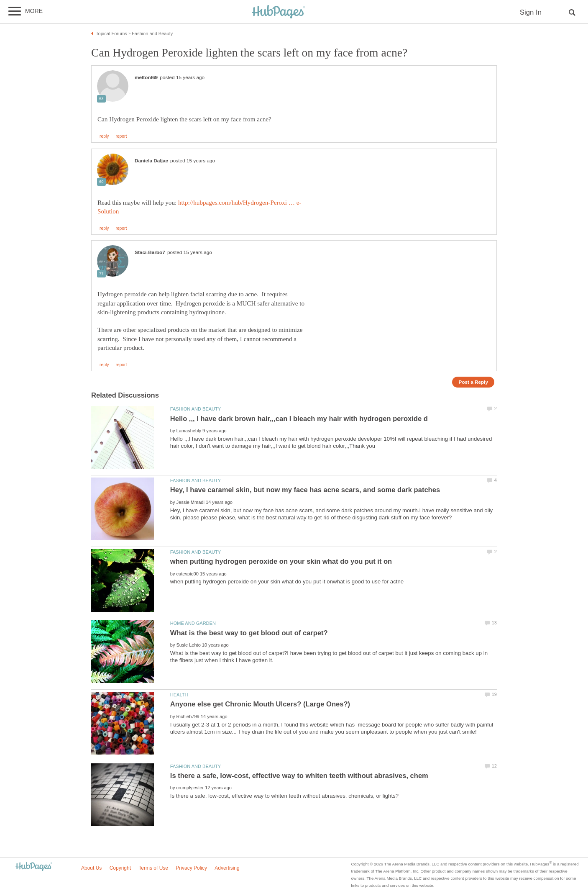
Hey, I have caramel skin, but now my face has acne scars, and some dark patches (305, 490)
